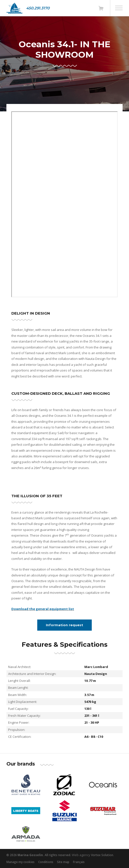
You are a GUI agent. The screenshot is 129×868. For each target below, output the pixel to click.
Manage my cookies (20, 862)
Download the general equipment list (43, 609)
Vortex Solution (102, 855)
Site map (63, 862)
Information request (64, 625)
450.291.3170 (38, 8)
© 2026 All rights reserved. (39, 855)
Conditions (46, 862)
